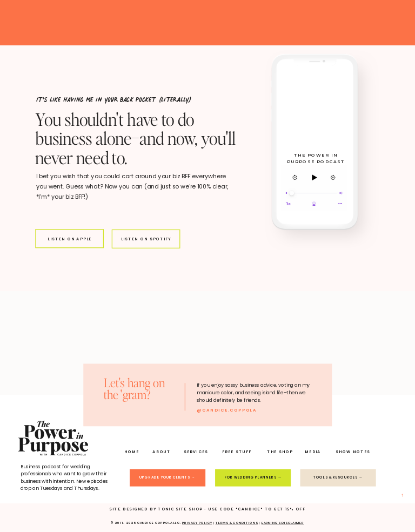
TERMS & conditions (237, 523)
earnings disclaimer (283, 523)
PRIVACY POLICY (197, 523)
